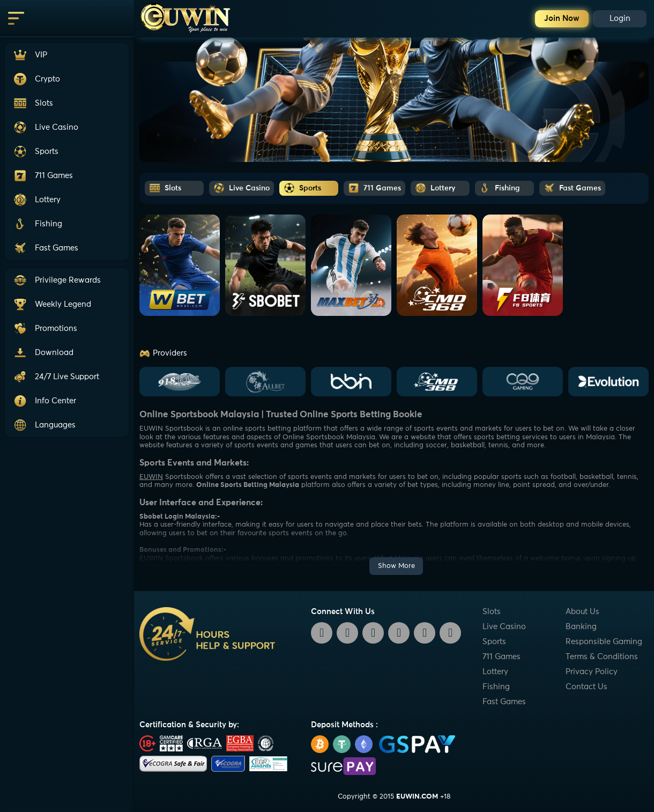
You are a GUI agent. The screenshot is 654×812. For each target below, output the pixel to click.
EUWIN (151, 477)
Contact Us (586, 687)
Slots (492, 612)
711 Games (501, 657)
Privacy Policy (592, 672)
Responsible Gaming (604, 642)
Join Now (562, 19)
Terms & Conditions (602, 657)
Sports (494, 642)
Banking (581, 627)
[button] (67, 377)
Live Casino (504, 627)
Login (620, 19)
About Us (582, 612)
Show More (396, 566)
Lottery (495, 672)
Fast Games (504, 702)
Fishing (496, 687)
